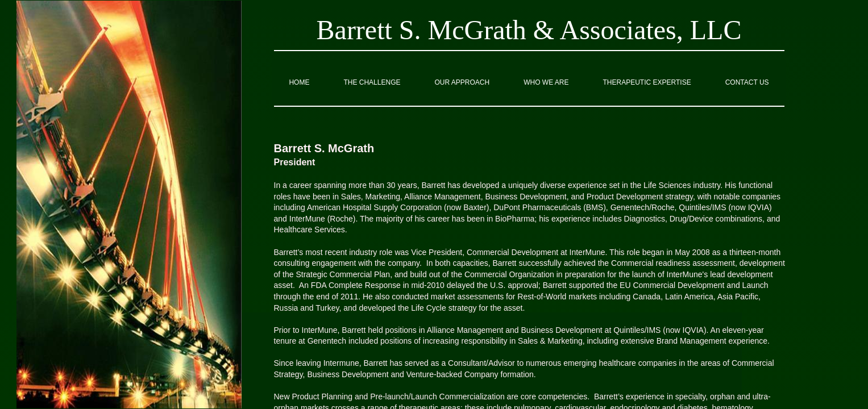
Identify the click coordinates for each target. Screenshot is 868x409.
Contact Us (747, 82)
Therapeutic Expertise (647, 82)
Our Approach (462, 82)
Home (299, 82)
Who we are (546, 82)
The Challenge (372, 82)
